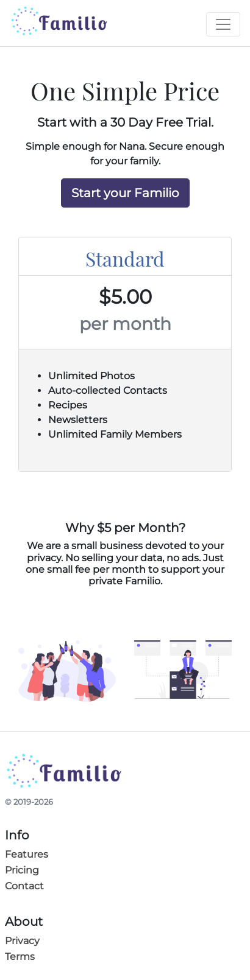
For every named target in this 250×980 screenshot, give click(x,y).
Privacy (22, 941)
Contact (24, 886)
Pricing (22, 870)
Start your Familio (125, 193)
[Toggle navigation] (223, 24)
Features (27, 854)
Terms (20, 957)
